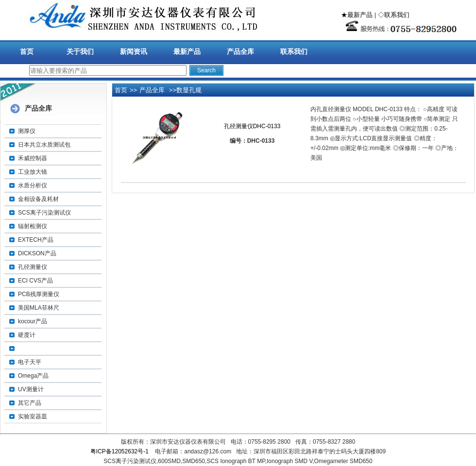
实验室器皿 (33, 416)
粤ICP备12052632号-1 (119, 451)
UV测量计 (31, 389)
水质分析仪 (33, 185)
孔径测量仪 (33, 267)
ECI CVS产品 (35, 281)
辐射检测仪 (33, 226)
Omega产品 (33, 376)
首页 (27, 51)
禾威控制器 (33, 158)
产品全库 (240, 51)
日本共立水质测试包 (44, 145)
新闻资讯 (134, 51)
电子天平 (30, 362)
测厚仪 (27, 131)
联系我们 (294, 51)
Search (206, 70)
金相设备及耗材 (38, 199)
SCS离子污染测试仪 (44, 213)
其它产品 (30, 403)
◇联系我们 (394, 15)
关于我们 (80, 51)
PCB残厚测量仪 (39, 294)
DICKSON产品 (37, 253)
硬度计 (27, 335)
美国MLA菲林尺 (39, 308)
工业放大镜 (33, 172)
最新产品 (187, 51)
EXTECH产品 (36, 240)
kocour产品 (33, 321)
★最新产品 (357, 15)
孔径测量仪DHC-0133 (252, 126)
